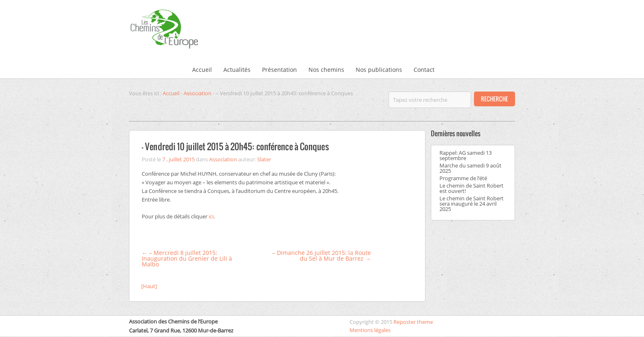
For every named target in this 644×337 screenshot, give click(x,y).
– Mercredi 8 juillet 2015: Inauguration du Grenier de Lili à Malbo (187, 258)
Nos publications (379, 70)
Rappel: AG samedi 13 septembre (466, 155)
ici (211, 216)
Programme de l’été (463, 178)
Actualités (237, 70)
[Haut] (149, 286)
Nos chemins (326, 70)
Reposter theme (413, 322)
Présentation (279, 70)
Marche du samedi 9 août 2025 (470, 168)
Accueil (202, 70)
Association (198, 93)
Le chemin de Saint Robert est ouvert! (471, 188)
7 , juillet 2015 (178, 159)
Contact (424, 70)
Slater (264, 159)
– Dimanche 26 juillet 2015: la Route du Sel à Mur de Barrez (322, 256)
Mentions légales (370, 330)
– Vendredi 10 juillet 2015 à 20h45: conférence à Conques (235, 146)
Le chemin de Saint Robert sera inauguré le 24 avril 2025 (471, 204)
